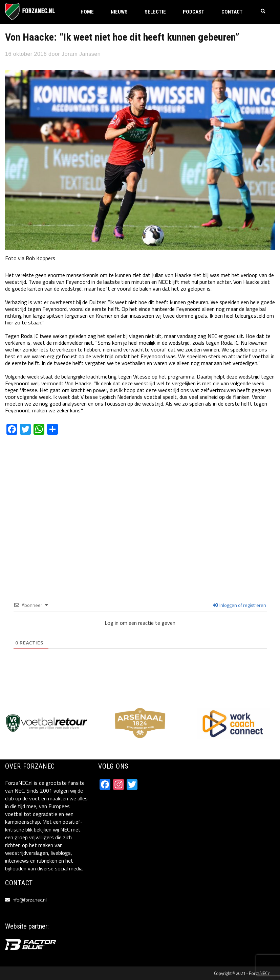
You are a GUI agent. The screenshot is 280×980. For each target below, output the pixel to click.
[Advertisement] (140, 502)
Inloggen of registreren (240, 605)
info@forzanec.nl (29, 900)
